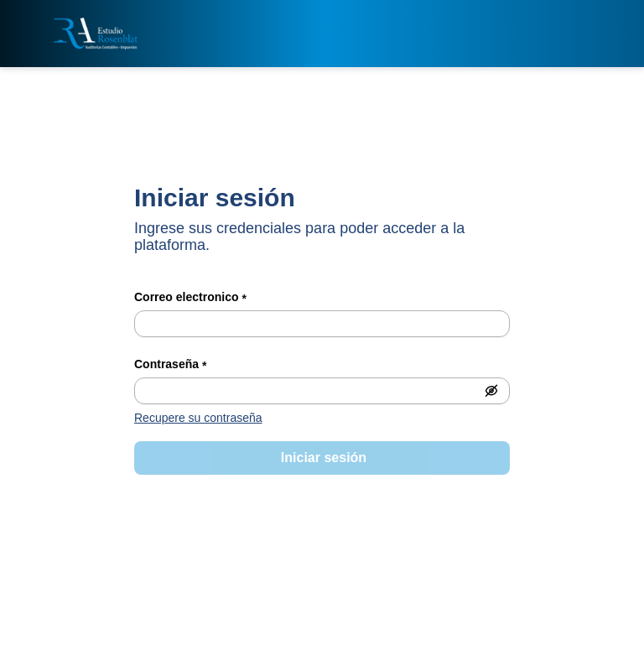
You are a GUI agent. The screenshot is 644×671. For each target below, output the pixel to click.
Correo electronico (190, 299)
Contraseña (170, 366)
